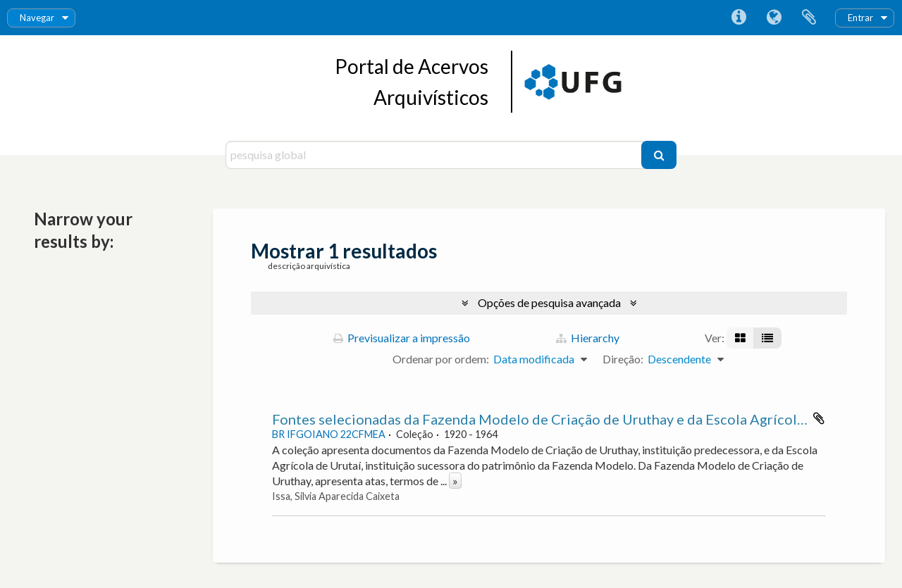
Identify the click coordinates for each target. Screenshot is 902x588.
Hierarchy (588, 338)
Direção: (623, 359)
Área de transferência (809, 18)
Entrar (860, 18)
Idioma (774, 18)
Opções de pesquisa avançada (549, 302)
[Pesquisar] (659, 155)
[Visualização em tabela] (767, 338)
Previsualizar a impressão (402, 338)
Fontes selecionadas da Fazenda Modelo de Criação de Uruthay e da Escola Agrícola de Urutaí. (571, 419)
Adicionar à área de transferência (819, 418)
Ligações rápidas (739, 18)
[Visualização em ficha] (740, 338)
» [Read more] (455, 481)
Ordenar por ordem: (441, 359)
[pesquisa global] (435, 155)
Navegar (37, 18)
